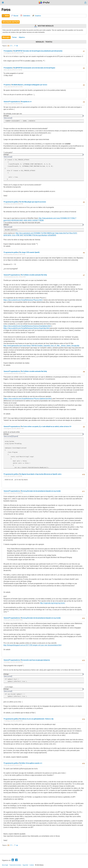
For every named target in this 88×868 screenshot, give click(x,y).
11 (15, 46)
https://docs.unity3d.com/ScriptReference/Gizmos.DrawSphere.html (27, 326)
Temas (14, 37)
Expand (15, 436)
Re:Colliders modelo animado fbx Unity (34, 275)
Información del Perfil (11, 22)
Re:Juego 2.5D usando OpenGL (30, 252)
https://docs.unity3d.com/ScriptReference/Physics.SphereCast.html (28, 399)
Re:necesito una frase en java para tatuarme (35, 660)
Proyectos (7, 85)
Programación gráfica (11, 202)
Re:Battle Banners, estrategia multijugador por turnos (29, 85)
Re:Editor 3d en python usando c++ (31, 763)
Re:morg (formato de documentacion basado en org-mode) (41, 491)
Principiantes (8, 51)
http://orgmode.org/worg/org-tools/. (53, 603)
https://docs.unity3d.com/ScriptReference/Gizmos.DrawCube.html (26, 328)
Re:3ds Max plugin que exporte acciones (33, 202)
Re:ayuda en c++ (26, 102)
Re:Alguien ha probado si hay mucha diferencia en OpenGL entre (40, 474)
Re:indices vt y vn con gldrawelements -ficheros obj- (37, 719)
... (13, 46)
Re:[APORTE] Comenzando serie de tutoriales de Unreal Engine (34, 68)
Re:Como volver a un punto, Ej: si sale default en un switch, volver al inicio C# (46, 426)
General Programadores (12, 102)
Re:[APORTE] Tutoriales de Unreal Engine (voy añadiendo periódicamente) (38, 51)
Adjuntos (22, 37)
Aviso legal (5, 865)
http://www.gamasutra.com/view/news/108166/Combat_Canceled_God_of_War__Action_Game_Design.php (41, 346)
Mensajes (6, 37)
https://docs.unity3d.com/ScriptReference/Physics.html (23, 300)
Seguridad (25, 865)
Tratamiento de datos (15, 865)
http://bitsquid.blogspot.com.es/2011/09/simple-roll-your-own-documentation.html (32, 645)
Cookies (32, 865)
